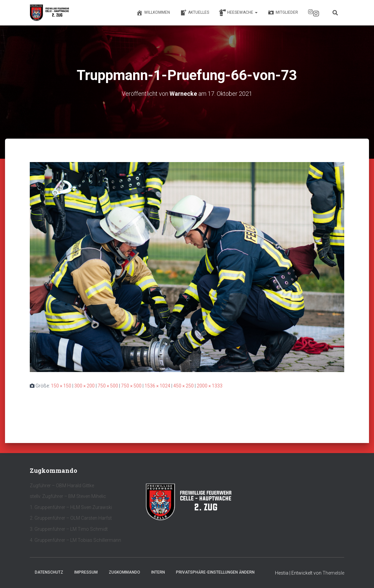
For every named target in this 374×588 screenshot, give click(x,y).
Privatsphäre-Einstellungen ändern (215, 572)
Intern (158, 572)
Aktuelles (195, 13)
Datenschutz (49, 572)
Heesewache (238, 13)
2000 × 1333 (210, 386)
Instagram (316, 14)
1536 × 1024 (157, 386)
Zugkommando (124, 572)
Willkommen (153, 13)
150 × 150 (61, 386)
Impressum (86, 572)
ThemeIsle (333, 573)
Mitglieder (283, 13)
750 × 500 (108, 386)
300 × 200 (84, 386)
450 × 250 (183, 386)
